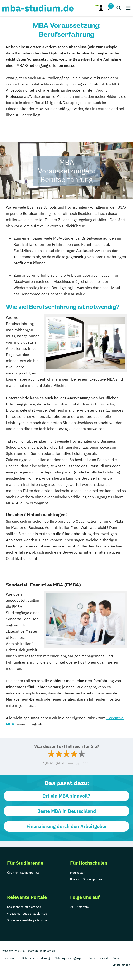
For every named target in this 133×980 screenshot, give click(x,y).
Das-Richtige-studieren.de (24, 907)
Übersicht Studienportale (23, 873)
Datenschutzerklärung (36, 958)
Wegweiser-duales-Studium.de (27, 914)
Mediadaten (78, 873)
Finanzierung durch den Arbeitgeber (67, 826)
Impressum (10, 958)
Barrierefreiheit (98, 958)
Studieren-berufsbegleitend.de (27, 920)
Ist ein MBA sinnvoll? (66, 796)
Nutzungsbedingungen (69, 958)
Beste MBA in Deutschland (67, 811)
